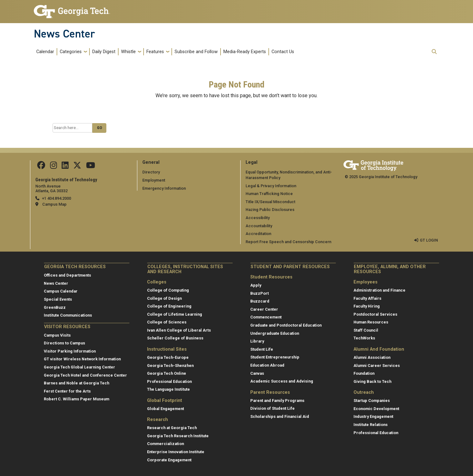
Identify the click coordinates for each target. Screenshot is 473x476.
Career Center (264, 309)
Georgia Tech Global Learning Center (79, 367)
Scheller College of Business (175, 338)
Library (257, 341)
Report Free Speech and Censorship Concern (288, 242)
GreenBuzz (55, 307)
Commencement (266, 317)
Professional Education (169, 381)
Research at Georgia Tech (172, 428)
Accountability (259, 226)
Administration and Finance (379, 290)
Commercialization (165, 444)
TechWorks (364, 338)
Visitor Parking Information (70, 351)
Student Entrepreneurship (275, 357)
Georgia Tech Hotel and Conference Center (85, 375)
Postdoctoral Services (375, 314)
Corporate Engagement (169, 460)
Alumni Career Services (377, 366)
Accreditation (258, 234)
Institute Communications (68, 315)
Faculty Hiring (367, 306)
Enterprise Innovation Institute (176, 452)
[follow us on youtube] (91, 167)
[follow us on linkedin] (65, 167)
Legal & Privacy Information (271, 186)
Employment (154, 180)
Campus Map (54, 204)
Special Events (58, 299)
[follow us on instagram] (53, 167)
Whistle (128, 52)
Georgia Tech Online (167, 373)
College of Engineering (169, 306)
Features (155, 52)
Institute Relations (371, 425)
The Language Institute (168, 389)
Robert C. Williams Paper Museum (76, 399)
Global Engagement (165, 409)
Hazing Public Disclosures (270, 210)
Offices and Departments (67, 275)
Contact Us (283, 52)
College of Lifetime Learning (175, 314)
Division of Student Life (272, 408)
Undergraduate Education (275, 333)
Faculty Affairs (367, 298)
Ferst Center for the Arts (67, 391)
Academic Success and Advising (282, 381)
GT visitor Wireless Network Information (82, 359)
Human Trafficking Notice (269, 194)
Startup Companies (372, 401)
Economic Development (376, 409)
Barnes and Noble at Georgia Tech (76, 383)
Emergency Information (164, 188)
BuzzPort (259, 293)
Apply (256, 285)
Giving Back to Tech (372, 381)
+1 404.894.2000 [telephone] (56, 198)
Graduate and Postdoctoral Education (286, 325)
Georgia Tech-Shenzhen (170, 366)
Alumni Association (372, 357)
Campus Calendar (61, 291)
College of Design (164, 298)
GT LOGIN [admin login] (429, 240)
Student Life (262, 349)
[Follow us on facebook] (41, 167)
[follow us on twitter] (77, 167)
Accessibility (258, 218)
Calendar (45, 52)
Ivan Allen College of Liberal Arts (179, 330)
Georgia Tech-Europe (168, 357)
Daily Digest (104, 52)
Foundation (364, 373)
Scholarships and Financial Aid (280, 416)
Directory (151, 172)
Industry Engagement (373, 416)
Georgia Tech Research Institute (178, 436)
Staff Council (366, 330)
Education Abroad (267, 365)
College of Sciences (167, 322)
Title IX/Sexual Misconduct (270, 202)
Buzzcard (260, 301)
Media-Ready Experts (245, 52)
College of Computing (168, 290)
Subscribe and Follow (196, 52)
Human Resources (371, 322)
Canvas (257, 373)
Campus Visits (57, 335)
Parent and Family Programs (277, 401)
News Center (64, 34)
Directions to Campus (64, 343)
